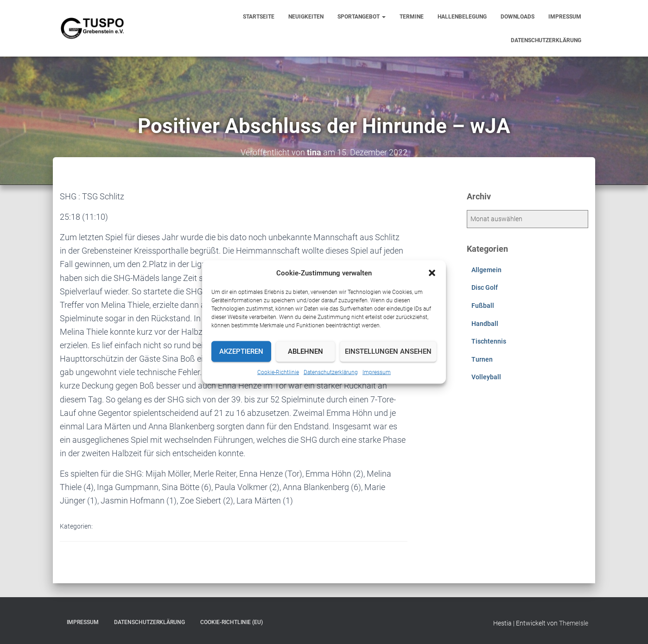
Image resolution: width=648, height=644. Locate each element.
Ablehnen (305, 351)
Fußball (483, 306)
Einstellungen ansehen (388, 351)
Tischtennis (489, 341)
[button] (432, 273)
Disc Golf (485, 287)
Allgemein (486, 270)
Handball (485, 324)
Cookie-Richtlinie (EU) (232, 622)
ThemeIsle (574, 623)
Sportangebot (362, 17)
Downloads (518, 17)
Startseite (259, 17)
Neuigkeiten (306, 17)
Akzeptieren (241, 351)
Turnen (482, 359)
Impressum (377, 372)
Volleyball (486, 377)
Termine (412, 17)
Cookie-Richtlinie (278, 372)
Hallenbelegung (462, 17)
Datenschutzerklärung (331, 372)
